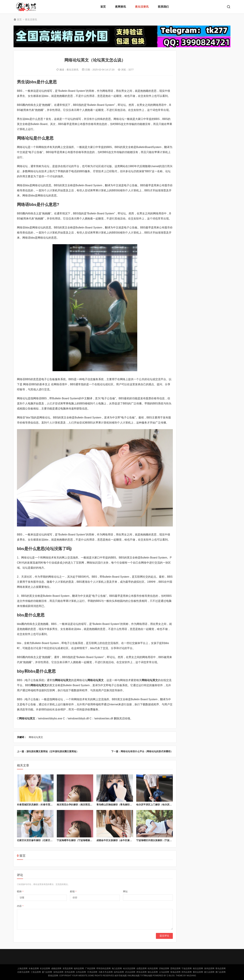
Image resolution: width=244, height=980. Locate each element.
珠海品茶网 (175, 972)
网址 (125, 891)
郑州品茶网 (187, 972)
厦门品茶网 (47, 972)
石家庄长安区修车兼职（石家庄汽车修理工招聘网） (44, 840)
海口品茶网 (117, 968)
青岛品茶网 (220, 968)
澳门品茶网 (220, 972)
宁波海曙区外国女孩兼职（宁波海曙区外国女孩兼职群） (166, 840)
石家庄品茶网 (23, 972)
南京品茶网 (198, 968)
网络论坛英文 (36, 737)
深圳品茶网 (58, 972)
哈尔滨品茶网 (129, 968)
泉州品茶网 (209, 968)
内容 (20, 906)
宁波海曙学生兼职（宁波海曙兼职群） (77, 840)
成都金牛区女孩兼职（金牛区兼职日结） (118, 840)
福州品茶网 (79, 968)
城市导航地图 (121, 976)
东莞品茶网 (68, 968)
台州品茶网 (81, 972)
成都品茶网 (56, 968)
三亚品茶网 (36, 972)
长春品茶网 (34, 968)
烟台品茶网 (153, 972)
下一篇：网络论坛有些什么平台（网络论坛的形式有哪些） (142, 751)
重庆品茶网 (198, 972)
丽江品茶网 (209, 972)
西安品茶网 (141, 972)
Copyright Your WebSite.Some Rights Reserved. (87, 976)
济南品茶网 (164, 968)
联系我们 (163, 7)
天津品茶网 (92, 972)
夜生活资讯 (142, 7)
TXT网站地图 (146, 976)
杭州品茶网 (153, 968)
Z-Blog (171, 976)
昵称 (20, 891)
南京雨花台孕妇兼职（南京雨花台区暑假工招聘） (83, 805)
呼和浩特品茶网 (104, 968)
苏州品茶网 (70, 972)
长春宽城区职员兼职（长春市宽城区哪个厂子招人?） (45, 805)
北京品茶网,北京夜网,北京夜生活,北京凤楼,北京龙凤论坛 (27, 7)
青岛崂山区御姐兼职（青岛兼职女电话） (118, 805)
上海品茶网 (22, 968)
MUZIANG (191, 976)
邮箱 (73, 891)
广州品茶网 (90, 968)
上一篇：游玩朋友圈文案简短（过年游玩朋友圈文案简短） (48, 751)
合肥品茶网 (141, 968)
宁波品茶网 (187, 968)
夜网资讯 (120, 7)
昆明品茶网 (175, 968)
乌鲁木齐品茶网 (106, 972)
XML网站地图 (133, 976)
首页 (103, 7)
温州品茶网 (119, 972)
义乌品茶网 (164, 972)
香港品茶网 (53, 976)
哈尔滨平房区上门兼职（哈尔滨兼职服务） (159, 805)
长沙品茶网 (45, 968)
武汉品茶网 (130, 972)
